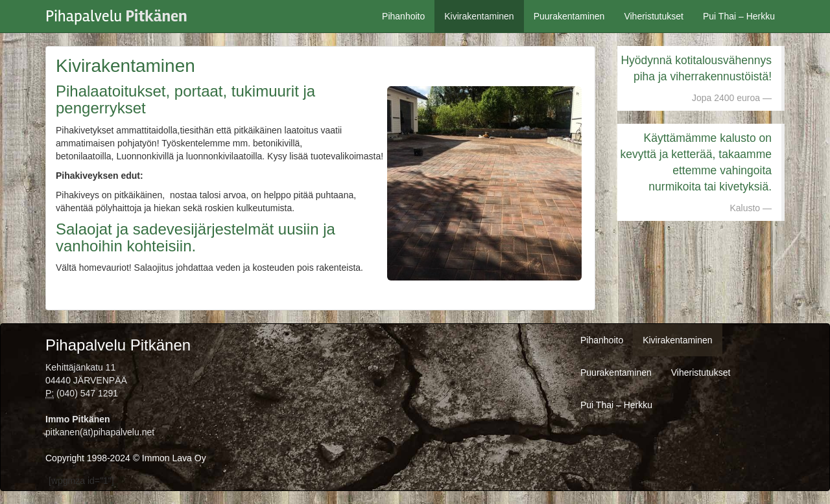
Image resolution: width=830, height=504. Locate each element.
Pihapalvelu (116, 13)
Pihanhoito (403, 16)
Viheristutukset (654, 16)
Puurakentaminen (569, 16)
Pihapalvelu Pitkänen (118, 345)
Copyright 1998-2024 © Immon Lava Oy (126, 458)
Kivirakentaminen (479, 16)
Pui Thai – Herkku (739, 16)
